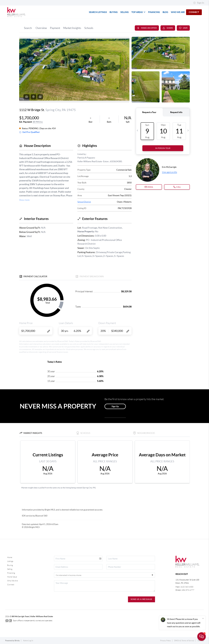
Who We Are (12, 581)
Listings (10, 561)
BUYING (114, 12)
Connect (11, 585)
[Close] (203, 618)
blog (165, 12)
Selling (10, 569)
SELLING (125, 12)
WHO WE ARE (178, 12)
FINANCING (154, 12)
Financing (11, 573)
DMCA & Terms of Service (184, 641)
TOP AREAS (138, 12)
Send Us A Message (141, 599)
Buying (10, 565)
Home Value (12, 577)
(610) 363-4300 (187, 587)
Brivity (17, 641)
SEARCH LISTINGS (98, 12)
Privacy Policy (166, 641)
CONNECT (194, 12)
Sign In (199, 3)
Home (10, 557)
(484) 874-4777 (188, 590)
